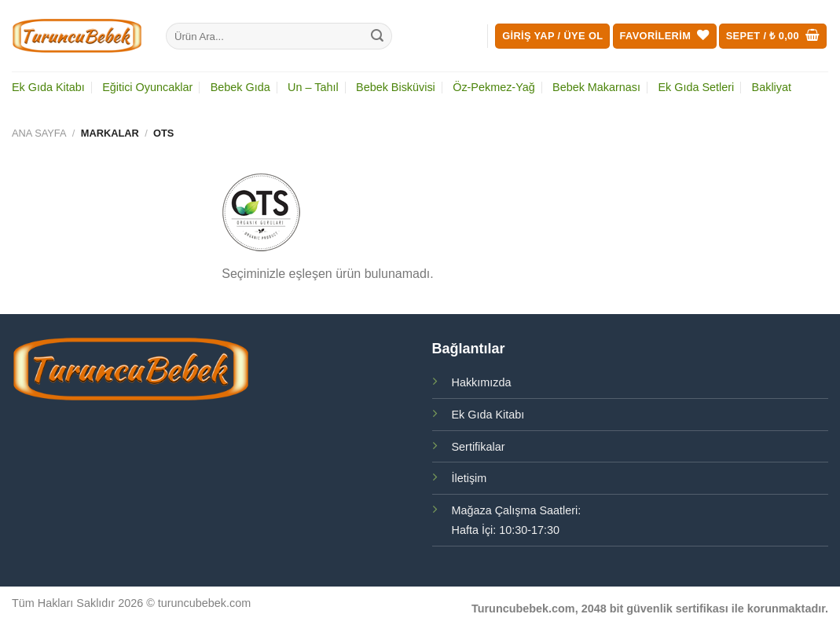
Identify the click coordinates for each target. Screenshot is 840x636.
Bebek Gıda (240, 87)
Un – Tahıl (313, 87)
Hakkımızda (482, 382)
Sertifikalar (479, 447)
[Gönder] (377, 36)
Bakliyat (772, 87)
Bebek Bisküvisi (396, 87)
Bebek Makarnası (596, 87)
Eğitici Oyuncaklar (147, 87)
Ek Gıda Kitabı (48, 87)
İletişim (470, 478)
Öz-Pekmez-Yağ (494, 87)
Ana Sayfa (39, 133)
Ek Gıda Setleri (696, 87)
